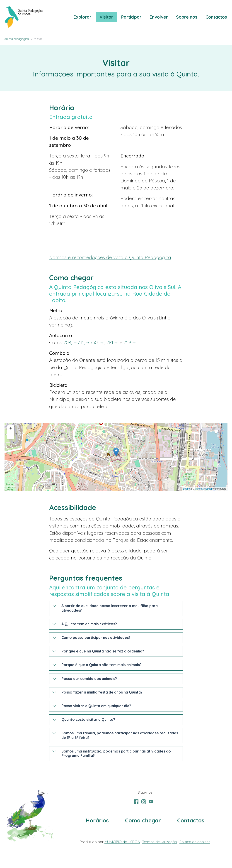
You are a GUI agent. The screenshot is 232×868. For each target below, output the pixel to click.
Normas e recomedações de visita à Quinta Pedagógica (110, 257)
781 (110, 342)
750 (95, 342)
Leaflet (187, 489)
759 (127, 342)
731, (81, 342)
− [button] (11, 436)
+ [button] (11, 429)
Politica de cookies (195, 842)
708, (68, 342)
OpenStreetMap (204, 489)
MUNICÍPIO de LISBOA (122, 842)
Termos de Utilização (160, 842)
